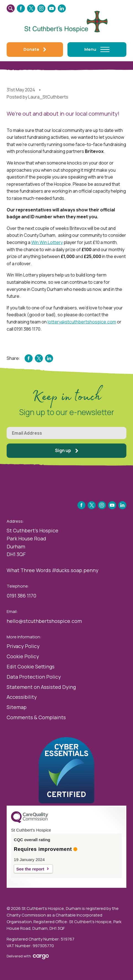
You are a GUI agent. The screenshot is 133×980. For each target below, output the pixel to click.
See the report (30, 869)
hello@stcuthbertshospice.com (44, 621)
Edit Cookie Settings (31, 666)
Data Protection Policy (34, 677)
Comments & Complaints (36, 717)
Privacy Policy (23, 646)
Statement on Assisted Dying (41, 687)
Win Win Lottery (47, 242)
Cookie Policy (23, 656)
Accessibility (22, 697)
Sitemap (17, 707)
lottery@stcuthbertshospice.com (82, 322)
